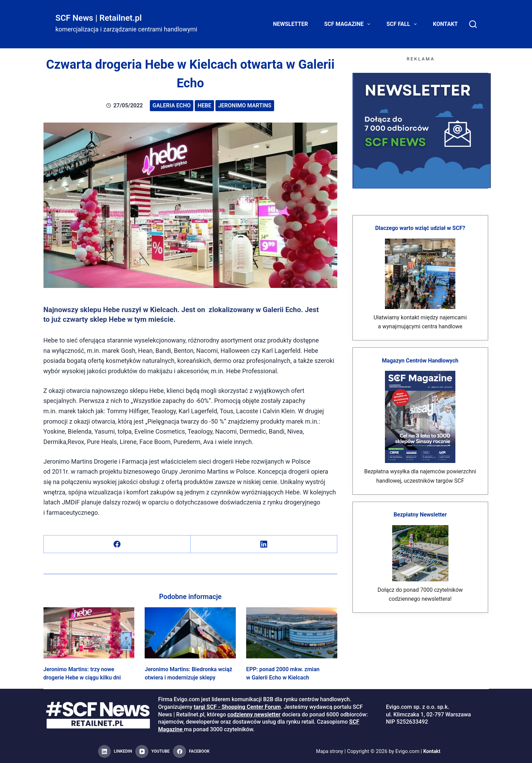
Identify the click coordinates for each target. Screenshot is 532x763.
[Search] (473, 24)
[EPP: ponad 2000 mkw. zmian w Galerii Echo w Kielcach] (292, 633)
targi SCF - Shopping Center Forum (237, 707)
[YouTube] (152, 752)
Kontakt (445, 24)
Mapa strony (329, 751)
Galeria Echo (172, 105)
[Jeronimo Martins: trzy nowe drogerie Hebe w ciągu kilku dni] (89, 633)
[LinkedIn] (264, 544)
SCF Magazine (349, 24)
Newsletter (291, 24)
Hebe (204, 105)
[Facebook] (117, 544)
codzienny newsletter (254, 714)
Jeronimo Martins (245, 105)
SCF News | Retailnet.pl (99, 18)
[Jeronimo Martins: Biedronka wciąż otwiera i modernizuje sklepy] (190, 633)
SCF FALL (403, 24)
